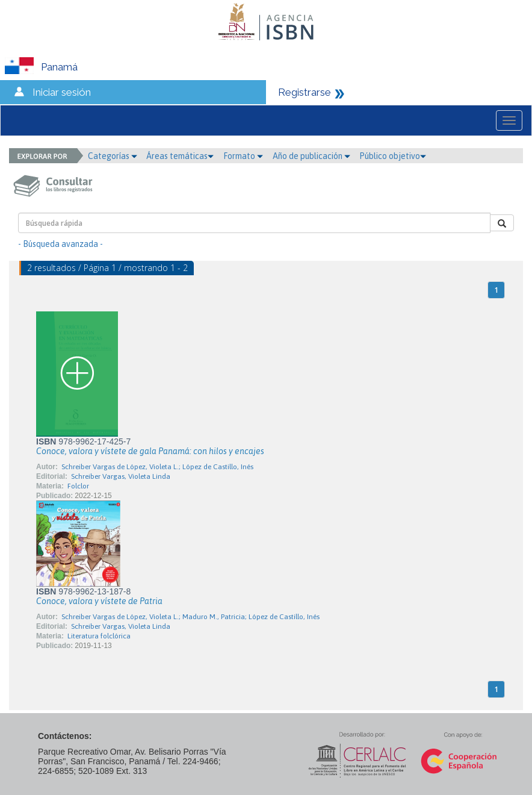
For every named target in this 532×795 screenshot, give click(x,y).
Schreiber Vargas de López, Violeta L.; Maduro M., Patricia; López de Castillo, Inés (190, 617)
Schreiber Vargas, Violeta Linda (121, 476)
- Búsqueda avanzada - (60, 244)
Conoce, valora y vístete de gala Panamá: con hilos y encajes (150, 451)
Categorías (113, 156)
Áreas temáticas (180, 156)
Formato (243, 156)
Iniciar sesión (62, 92)
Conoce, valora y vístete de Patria (99, 601)
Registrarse (305, 92)
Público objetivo (393, 156)
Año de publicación (311, 156)
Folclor (78, 486)
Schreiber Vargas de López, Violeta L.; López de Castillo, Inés (157, 467)
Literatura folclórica (99, 636)
